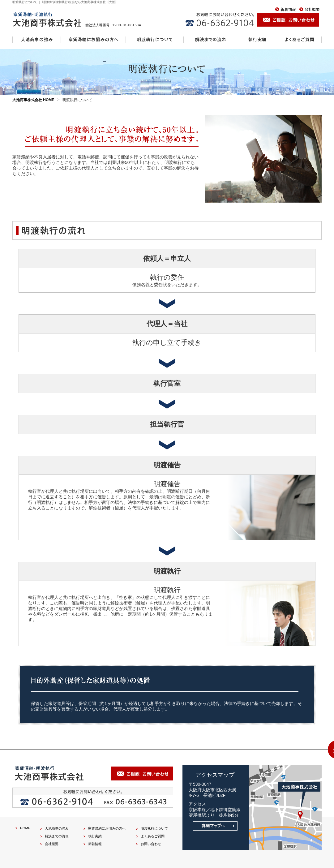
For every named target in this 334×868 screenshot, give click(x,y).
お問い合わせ (151, 844)
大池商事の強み (57, 828)
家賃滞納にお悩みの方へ (107, 828)
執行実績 (95, 836)
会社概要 (52, 844)
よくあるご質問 (153, 836)
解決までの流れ (57, 836)
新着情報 (95, 844)
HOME (25, 828)
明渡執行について (154, 828)
